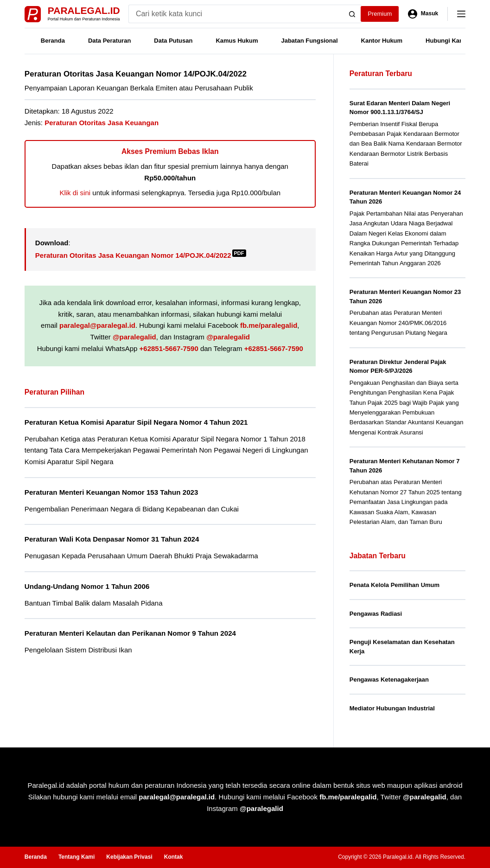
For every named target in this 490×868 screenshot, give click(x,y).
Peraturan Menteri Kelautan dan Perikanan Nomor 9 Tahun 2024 (130, 633)
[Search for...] (236, 14)
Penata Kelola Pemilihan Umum (395, 585)
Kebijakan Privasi (129, 857)
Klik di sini (75, 193)
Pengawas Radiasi (376, 614)
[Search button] (352, 14)
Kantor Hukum (382, 41)
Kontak (174, 857)
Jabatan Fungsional (309, 41)
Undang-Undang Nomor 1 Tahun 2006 (87, 586)
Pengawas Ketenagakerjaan (389, 680)
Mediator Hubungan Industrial (392, 708)
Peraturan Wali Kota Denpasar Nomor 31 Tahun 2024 (112, 539)
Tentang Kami (76, 857)
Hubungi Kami (446, 41)
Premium (380, 14)
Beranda (53, 41)
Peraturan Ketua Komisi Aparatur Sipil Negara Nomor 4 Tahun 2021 (136, 422)
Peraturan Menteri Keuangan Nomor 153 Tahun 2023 (111, 492)
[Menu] (461, 14)
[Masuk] (423, 14)
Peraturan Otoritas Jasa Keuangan (102, 123)
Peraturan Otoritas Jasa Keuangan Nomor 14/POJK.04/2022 (141, 255)
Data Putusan (173, 41)
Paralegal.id (84, 10)
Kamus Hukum (237, 41)
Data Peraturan (109, 41)
